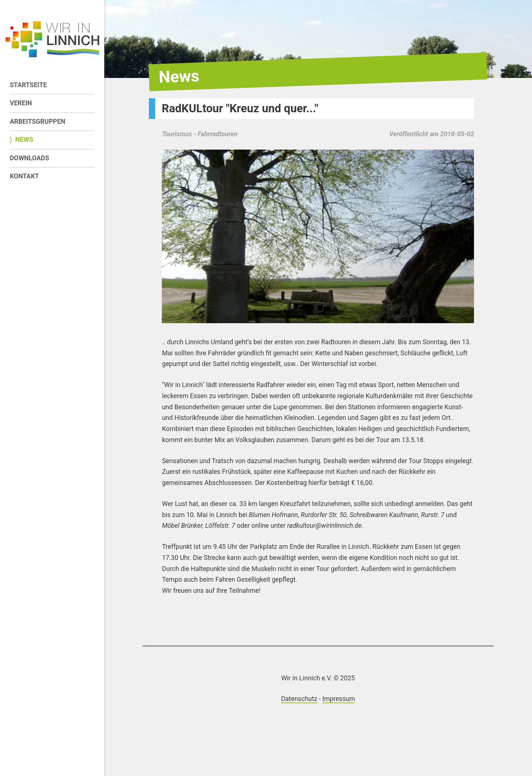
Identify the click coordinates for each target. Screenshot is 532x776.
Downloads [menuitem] (29, 158)
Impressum (339, 699)
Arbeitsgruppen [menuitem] (37, 122)
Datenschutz (299, 699)
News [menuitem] (24, 140)
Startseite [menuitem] (28, 85)
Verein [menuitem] (21, 103)
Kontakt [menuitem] (24, 176)
